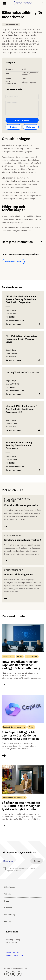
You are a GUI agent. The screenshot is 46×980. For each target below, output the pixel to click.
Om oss (8, 921)
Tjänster (8, 894)
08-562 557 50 (13, 952)
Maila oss (31, 127)
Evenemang (9, 915)
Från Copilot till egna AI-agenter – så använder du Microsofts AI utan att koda (20, 735)
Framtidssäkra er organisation (21, 505)
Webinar (8, 908)
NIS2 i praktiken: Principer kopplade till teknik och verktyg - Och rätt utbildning (21, 665)
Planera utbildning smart (19, 574)
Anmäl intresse (22, 120)
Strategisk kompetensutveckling (23, 540)
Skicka (37, 861)
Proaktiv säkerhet (13, 261)
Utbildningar (10, 887)
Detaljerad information (22, 242)
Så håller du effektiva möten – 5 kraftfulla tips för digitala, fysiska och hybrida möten (22, 806)
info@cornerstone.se (15, 956)
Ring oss (13, 127)
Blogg (7, 901)
